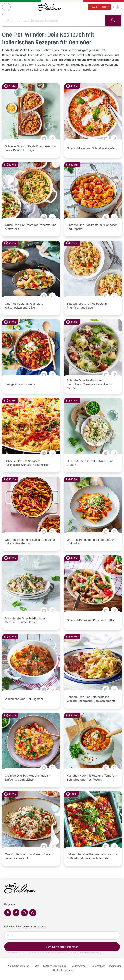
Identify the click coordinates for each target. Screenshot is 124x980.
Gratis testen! (99, 7)
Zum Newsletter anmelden (62, 947)
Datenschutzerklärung (92, 953)
